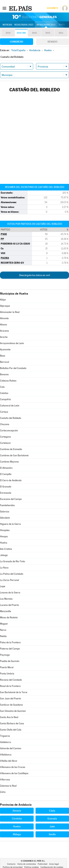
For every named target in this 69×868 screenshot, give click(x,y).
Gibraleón (5, 518)
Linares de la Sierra (10, 593)
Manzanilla (6, 611)
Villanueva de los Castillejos (14, 773)
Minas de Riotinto (9, 617)
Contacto (11, 864)
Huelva (4, 543)
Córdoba (17, 819)
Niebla (3, 636)
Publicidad (43, 864)
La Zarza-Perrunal (9, 580)
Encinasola (6, 493)
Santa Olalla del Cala (11, 730)
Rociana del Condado (11, 680)
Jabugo (4, 555)
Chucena (5, 424)
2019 (8, 33)
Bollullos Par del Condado (13, 368)
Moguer (4, 624)
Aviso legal (54, 864)
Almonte (4, 318)
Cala (2, 387)
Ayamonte (5, 349)
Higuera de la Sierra (10, 524)
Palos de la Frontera (10, 642)
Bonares (4, 374)
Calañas (4, 393)
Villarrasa (5, 780)
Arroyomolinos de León (12, 343)
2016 (34, 33)
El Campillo (6, 474)
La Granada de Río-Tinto (13, 561)
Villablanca (6, 755)
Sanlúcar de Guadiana (11, 705)
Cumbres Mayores (9, 462)
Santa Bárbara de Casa (12, 723)
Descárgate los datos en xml (34, 275)
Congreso (17, 42)
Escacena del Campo (11, 499)
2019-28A (21, 33)
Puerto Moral (7, 667)
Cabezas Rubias (8, 381)
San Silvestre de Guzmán (13, 711)
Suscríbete (52, 8)
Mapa (62, 25)
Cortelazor (5, 443)
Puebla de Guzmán (10, 661)
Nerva (3, 630)
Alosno (3, 325)
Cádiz (52, 811)
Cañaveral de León (10, 406)
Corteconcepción (9, 431)
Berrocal (5, 362)
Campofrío (5, 399)
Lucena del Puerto (9, 605)
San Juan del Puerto (10, 699)
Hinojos (4, 536)
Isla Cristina (6, 549)
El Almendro (6, 468)
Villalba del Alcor (9, 761)
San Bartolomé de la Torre (14, 692)
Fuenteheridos (7, 505)
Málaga (17, 834)
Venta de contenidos (27, 864)
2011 (61, 33)
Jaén (52, 826)
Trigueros (5, 736)
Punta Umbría (7, 674)
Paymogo (5, 655)
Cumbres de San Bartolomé (14, 455)
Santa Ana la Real (9, 717)
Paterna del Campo (10, 649)
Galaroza (5, 512)
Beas (3, 356)
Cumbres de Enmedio (11, 449)
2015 (48, 33)
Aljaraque (5, 306)
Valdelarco (6, 742)
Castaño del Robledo (11, 418)
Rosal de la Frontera (10, 686)
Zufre (3, 792)
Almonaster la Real (10, 312)
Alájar (3, 300)
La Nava (4, 568)
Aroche (4, 337)
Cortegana (5, 437)
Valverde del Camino (11, 748)
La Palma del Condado (12, 574)
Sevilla (52, 834)
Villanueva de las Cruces (13, 767)
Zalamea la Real (8, 786)
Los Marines (6, 599)
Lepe (3, 586)
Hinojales (5, 530)
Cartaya (4, 412)
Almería (17, 811)
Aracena (4, 331)
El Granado (6, 487)
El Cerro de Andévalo (11, 480)
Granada (52, 819)
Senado (52, 42)
